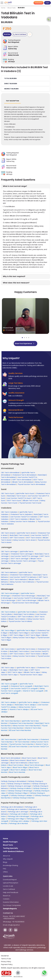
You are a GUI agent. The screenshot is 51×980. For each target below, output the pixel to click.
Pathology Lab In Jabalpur (20, 821)
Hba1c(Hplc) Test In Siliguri (19, 633)
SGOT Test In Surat (14, 501)
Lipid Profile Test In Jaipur (26, 668)
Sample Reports (10, 909)
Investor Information (11, 902)
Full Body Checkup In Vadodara (18, 784)
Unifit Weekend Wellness (13, 851)
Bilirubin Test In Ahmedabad (23, 482)
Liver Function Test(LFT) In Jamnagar (24, 556)
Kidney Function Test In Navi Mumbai (26, 726)
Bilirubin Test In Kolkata (17, 619)
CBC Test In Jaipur (8, 668)
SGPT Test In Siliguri (16, 635)
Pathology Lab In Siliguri (16, 819)
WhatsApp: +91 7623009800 (14, 922)
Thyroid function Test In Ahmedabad (31, 484)
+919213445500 (9, 919)
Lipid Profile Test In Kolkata (27, 612)
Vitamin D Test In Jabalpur (19, 709)
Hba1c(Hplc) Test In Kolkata (24, 614)
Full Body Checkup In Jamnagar (19, 786)
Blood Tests (12, 8)
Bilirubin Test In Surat (31, 501)
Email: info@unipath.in (11, 925)
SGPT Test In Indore (17, 654)
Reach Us (7, 896)
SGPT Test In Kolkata (25, 617)
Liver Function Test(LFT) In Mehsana (23, 577)
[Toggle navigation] (2, 3)
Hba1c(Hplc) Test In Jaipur (19, 670)
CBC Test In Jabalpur (9, 702)
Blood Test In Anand (18, 760)
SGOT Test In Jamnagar (20, 559)
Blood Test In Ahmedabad (11, 758)
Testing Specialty (10, 848)
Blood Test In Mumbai (17, 772)
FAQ (5, 869)
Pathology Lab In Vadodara (17, 809)
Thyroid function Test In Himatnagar (25, 603)
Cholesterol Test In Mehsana (20, 575)
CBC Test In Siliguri (8, 630)
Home (3, 8)
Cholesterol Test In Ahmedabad (24, 475)
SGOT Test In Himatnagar (27, 600)
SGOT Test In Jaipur (15, 672)
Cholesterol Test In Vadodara (21, 514)
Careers (6, 899)
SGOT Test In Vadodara (19, 519)
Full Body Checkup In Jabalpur (22, 795)
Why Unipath (8, 859)
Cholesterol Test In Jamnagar (22, 554)
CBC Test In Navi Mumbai (10, 721)
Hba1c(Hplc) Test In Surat (16, 496)
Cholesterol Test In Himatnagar (23, 596)
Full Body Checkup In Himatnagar (20, 791)
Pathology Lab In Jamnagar (18, 812)
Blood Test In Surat (29, 758)
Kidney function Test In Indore (24, 656)
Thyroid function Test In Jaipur (31, 675)
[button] (25, 79)
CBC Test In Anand (8, 533)
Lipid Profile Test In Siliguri (26, 630)
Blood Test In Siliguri (20, 767)
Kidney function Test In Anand (24, 540)
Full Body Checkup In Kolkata (20, 788)
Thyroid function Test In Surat (30, 503)
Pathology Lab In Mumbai (18, 823)
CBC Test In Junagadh (9, 684)
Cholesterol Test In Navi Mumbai (21, 723)
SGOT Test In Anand (33, 538)
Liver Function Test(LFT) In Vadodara (24, 517)
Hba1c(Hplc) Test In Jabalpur (25, 705)
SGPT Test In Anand (17, 538)
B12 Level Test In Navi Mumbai (20, 730)
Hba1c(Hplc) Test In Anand (19, 535)
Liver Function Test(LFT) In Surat (19, 498)
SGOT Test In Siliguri (33, 635)
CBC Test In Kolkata (8, 612)
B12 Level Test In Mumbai (18, 747)
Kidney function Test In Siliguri (24, 638)
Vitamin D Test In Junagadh (33, 691)
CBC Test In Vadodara (9, 512)
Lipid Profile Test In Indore (26, 649)
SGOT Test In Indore (33, 654)
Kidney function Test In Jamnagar (23, 561)
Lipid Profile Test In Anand (26, 533)
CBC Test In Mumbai (9, 739)
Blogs (5, 862)
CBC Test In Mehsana (9, 572)
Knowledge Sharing (10, 865)
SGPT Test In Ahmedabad (22, 480)
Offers (5, 872)
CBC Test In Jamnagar (9, 552)
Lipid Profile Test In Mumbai (28, 739)
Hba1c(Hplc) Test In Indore (19, 651)
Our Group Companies (12, 905)
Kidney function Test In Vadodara (23, 521)
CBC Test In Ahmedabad (10, 473)
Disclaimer (5, 956)
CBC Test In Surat (8, 493)
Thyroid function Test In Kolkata (20, 621)
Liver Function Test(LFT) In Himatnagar (28, 598)
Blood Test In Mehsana (19, 763)
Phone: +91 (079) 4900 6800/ (14, 916)
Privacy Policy (6, 962)
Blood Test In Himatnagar (34, 765)
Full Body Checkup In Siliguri (18, 793)
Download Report (10, 880)
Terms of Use (6, 959)
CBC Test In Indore (8, 649)
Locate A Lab (8, 886)
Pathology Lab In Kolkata (19, 814)
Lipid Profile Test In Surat (25, 493)
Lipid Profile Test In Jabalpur (29, 702)
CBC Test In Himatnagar (10, 593)
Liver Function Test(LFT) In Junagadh (24, 689)
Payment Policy (7, 964)
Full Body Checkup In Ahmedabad (13, 781)
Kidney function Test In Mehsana (22, 582)
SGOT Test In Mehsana (18, 580)
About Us (7, 856)
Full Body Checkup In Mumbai (23, 798)
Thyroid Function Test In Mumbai (21, 744)
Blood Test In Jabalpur (19, 770)
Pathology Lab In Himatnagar (18, 816)
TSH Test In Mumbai (22, 742)
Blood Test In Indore (16, 765)
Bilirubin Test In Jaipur (32, 672)
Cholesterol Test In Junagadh (21, 686)
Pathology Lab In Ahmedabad (12, 807)
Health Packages (10, 842)
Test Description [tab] (12, 101)
